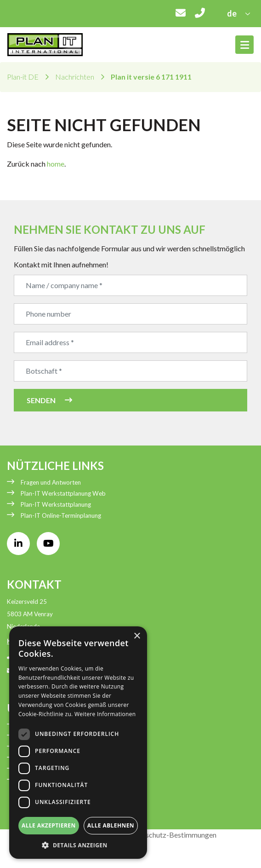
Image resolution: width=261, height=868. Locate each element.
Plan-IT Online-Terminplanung (61, 515)
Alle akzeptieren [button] (49, 825)
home (56, 164)
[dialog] (78, 743)
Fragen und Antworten (51, 482)
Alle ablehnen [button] (111, 825)
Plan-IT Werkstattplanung (56, 504)
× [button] (137, 636)
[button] (78, 845)
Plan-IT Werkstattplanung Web (63, 493)
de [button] (233, 13)
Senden (41, 400)
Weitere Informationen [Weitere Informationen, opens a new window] (105, 714)
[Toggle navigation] (244, 45)
